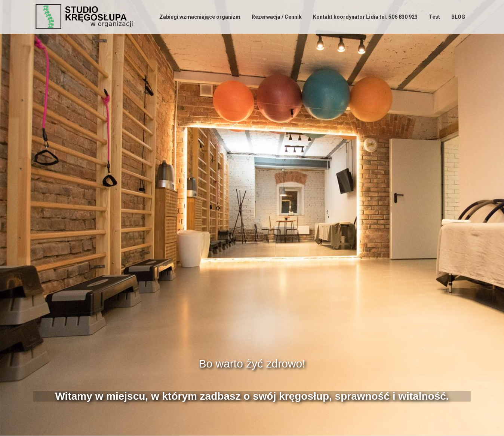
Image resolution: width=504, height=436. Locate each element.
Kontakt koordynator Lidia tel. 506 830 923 (365, 17)
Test (434, 17)
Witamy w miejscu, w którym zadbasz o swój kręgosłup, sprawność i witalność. (252, 396)
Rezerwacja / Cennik (277, 17)
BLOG (458, 17)
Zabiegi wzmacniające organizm (200, 17)
